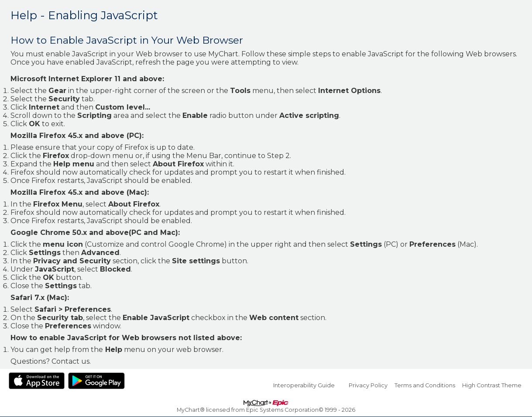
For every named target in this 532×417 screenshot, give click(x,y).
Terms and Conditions (425, 385)
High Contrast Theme (492, 385)
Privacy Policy (368, 385)
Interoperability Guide (304, 385)
